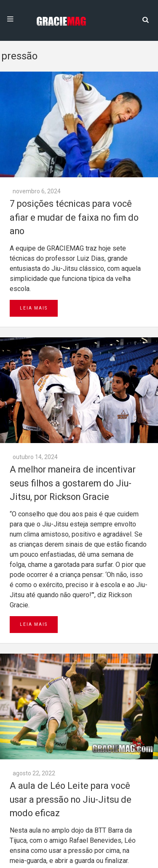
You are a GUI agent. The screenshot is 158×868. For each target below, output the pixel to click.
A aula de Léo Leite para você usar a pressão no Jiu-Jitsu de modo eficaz (71, 799)
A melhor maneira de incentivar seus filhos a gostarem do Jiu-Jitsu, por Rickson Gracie (73, 483)
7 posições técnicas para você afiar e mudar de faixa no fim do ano (74, 217)
